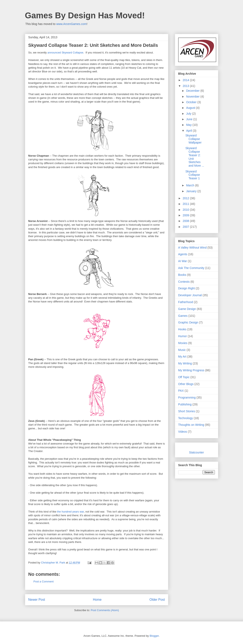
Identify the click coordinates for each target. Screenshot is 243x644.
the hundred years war (70, 512)
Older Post (157, 600)
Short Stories (187, 411)
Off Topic (184, 377)
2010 (186, 210)
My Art (182, 357)
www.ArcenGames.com (71, 24)
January (192, 191)
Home (97, 600)
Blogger (154, 636)
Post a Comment (44, 581)
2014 (186, 80)
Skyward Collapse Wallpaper (193, 139)
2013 (186, 86)
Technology (186, 418)
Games (183, 316)
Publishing (185, 404)
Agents (183, 254)
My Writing (185, 363)
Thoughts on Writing (191, 425)
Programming (187, 398)
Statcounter (197, 452)
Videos (183, 432)
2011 (186, 204)
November (193, 97)
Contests (184, 282)
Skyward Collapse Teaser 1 (193, 175)
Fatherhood (186, 302)
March (191, 185)
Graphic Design (188, 322)
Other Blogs (186, 384)
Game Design (187, 309)
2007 (186, 227)
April (189, 131)
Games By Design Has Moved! (85, 15)
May (189, 125)
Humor (183, 336)
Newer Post (37, 600)
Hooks (182, 329)
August (191, 108)
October (192, 102)
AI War (183, 261)
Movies (183, 343)
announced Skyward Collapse (65, 53)
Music (182, 350)
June (190, 119)
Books (182, 275)
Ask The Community (191, 268)
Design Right (187, 288)
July (189, 114)
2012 (186, 198)
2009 (186, 215)
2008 (186, 221)
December (193, 91)
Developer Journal (190, 295)
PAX (181, 391)
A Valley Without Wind (193, 248)
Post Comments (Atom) (105, 610)
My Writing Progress (191, 370)
